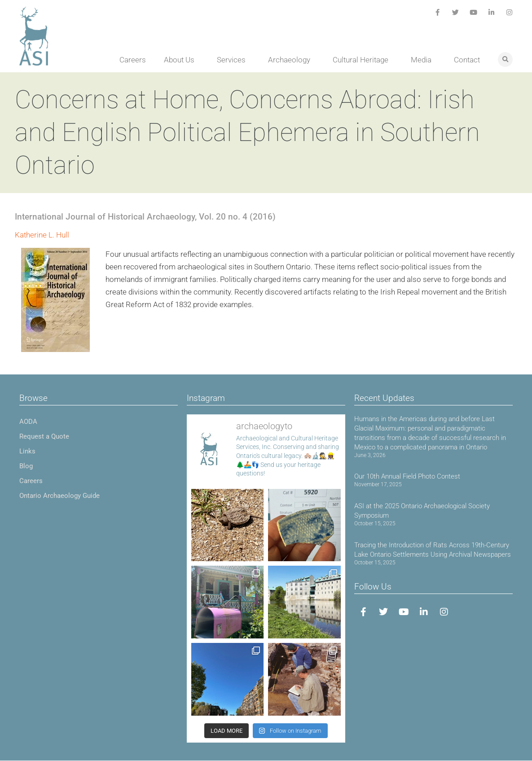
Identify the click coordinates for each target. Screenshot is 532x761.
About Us (181, 60)
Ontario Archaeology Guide (59, 496)
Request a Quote (44, 436)
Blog (26, 466)
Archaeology (291, 60)
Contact (467, 60)
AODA (28, 422)
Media (423, 60)
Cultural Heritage (363, 60)
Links (27, 451)
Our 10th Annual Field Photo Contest (407, 476)
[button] (505, 59)
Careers (133, 60)
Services (233, 60)
